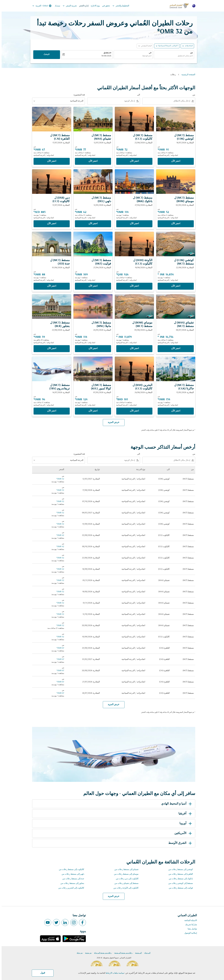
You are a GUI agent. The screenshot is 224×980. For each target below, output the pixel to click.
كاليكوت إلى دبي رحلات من (126, 879)
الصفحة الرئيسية (187, 75)
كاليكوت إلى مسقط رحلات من (70, 869)
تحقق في (104, 6)
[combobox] (172, 56)
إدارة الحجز (82, 6)
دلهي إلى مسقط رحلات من (71, 874)
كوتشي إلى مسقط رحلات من (179, 869)
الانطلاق (106, 53)
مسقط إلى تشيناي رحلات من (125, 883)
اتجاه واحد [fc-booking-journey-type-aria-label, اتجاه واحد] (187, 46)
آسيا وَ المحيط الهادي (175, 804)
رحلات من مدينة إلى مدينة (122, 953)
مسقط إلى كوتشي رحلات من (179, 883)
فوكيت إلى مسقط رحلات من (179, 888)
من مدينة (87, 953)
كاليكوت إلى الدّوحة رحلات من (124, 888)
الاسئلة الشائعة (189, 921)
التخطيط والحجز (119, 6)
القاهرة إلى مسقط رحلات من (179, 874)
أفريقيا (184, 814)
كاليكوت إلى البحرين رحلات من (70, 888)
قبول (41, 973)
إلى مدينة (137, 953)
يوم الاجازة (94, 6)
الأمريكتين (182, 833)
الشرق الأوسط (179, 843)
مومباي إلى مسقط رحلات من (125, 874)
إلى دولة (146, 953)
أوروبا (185, 823)
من (190, 53)
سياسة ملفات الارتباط (113, 973)
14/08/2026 (105, 56)
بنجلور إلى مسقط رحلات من (71, 883)
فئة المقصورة (78, 95)
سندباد (56, 6)
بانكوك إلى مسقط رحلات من (179, 879)
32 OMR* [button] (168, 32)
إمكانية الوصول (189, 933)
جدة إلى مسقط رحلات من (72, 879)
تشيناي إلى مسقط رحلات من (125, 869)
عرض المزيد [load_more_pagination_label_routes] (112, 896)
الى (149, 53)
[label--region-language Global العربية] (40, 6)
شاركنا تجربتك (189, 925)
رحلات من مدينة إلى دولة (101, 953)
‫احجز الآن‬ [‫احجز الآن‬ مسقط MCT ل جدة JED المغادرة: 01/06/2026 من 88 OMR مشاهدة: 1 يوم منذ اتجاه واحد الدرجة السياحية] (50, 286)
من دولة (78, 953)
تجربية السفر (67, 6)
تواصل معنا (191, 929)
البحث (45, 55)
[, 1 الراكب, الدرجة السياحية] (167, 46)
